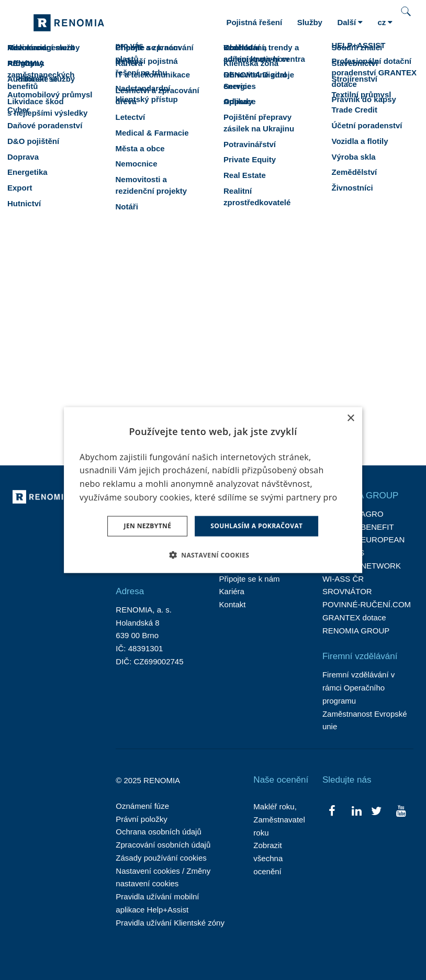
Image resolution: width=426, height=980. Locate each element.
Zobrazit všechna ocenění (268, 858)
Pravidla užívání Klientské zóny (170, 923)
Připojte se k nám (250, 579)
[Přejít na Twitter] (377, 810)
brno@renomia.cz (118, 379)
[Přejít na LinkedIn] (357, 810)
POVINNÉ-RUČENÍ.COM (367, 604)
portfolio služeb (371, 273)
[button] (213, 554)
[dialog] (213, 490)
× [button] (350, 419)
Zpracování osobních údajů (163, 845)
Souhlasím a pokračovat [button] (256, 526)
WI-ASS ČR (343, 579)
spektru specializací (81, 288)
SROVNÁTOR (347, 591)
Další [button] (350, 22)
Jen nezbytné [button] (148, 526)
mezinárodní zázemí (193, 288)
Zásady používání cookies (161, 858)
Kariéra (232, 591)
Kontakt (233, 604)
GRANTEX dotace (354, 617)
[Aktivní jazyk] (385, 23)
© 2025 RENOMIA (148, 780)
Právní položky (141, 819)
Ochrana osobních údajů (158, 832)
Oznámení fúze (142, 806)
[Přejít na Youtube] (401, 810)
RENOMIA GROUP (356, 631)
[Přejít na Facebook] (332, 810)
